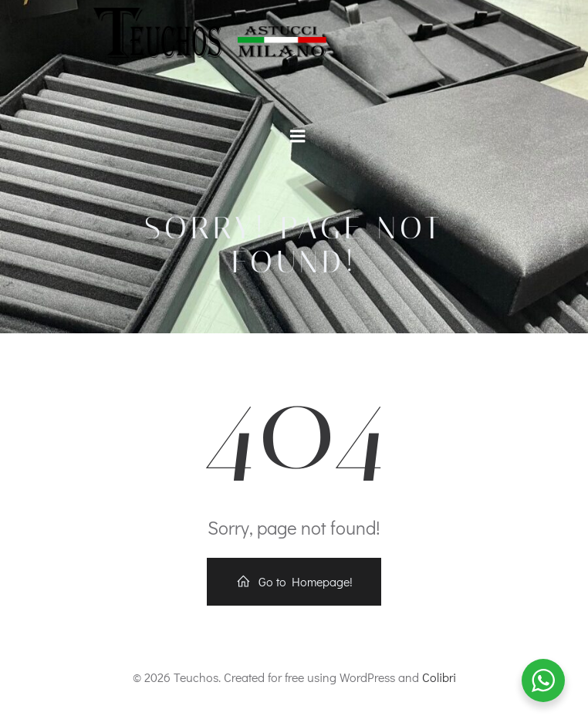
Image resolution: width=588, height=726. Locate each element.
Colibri (439, 677)
